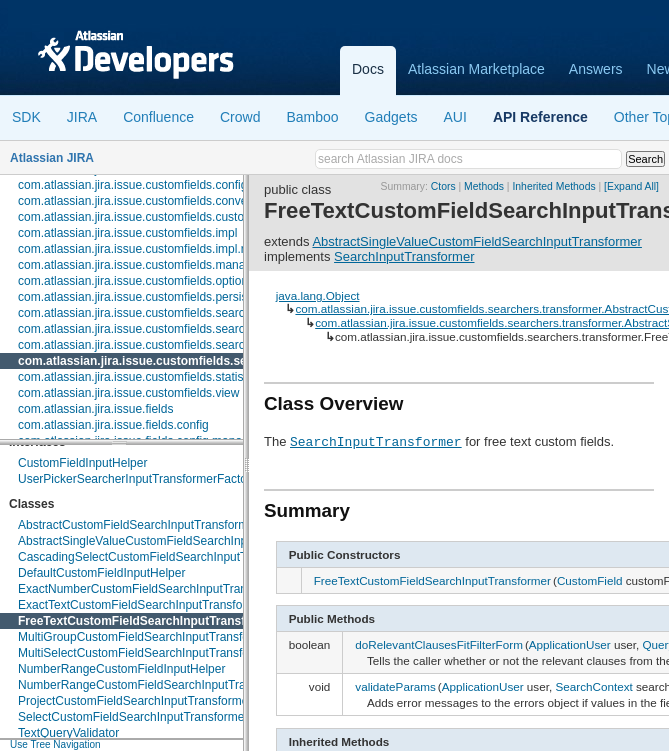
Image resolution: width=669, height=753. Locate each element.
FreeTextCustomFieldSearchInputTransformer (148, 621)
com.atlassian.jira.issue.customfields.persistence (147, 297)
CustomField (590, 580)
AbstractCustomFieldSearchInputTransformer (138, 525)
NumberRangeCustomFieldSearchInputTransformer (155, 685)
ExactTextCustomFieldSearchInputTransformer (142, 605)
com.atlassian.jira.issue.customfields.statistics (139, 377)
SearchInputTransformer (404, 256)
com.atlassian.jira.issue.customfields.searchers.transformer (189, 361)
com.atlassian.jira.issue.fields (95, 409)
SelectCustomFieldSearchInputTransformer (133, 717)
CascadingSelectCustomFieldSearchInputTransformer (161, 557)
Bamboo (312, 117)
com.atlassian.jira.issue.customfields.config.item (145, 185)
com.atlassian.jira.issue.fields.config (113, 425)
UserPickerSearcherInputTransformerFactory (137, 479)
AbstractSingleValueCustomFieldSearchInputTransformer (170, 541)
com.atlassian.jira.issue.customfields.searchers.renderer (167, 345)
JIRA (82, 117)
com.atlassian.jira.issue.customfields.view (128, 393)
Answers (596, 69)
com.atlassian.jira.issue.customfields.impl (127, 233)
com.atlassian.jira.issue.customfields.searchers (143, 313)
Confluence (158, 117)
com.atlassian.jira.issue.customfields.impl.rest (139, 249)
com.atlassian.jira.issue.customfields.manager (140, 265)
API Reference (540, 117)
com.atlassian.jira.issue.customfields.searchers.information (174, 329)
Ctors (443, 186)
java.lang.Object (318, 295)
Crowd (240, 117)
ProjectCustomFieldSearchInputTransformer (135, 701)
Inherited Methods (553, 186)
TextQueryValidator (68, 733)
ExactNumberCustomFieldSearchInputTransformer (153, 589)
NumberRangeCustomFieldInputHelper (121, 669)
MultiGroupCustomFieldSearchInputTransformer (146, 637)
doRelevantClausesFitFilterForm (439, 644)
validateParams (395, 686)
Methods (484, 186)
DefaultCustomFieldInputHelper (101, 573)
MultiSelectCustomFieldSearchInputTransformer (146, 653)
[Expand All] (631, 186)
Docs (368, 69)
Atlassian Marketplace (476, 69)
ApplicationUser (570, 644)
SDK (26, 117)
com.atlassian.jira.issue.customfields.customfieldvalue (161, 217)
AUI (455, 117)
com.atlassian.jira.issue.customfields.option (133, 281)
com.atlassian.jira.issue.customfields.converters (144, 201)
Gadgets (391, 117)
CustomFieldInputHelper (82, 463)
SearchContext (593, 686)
